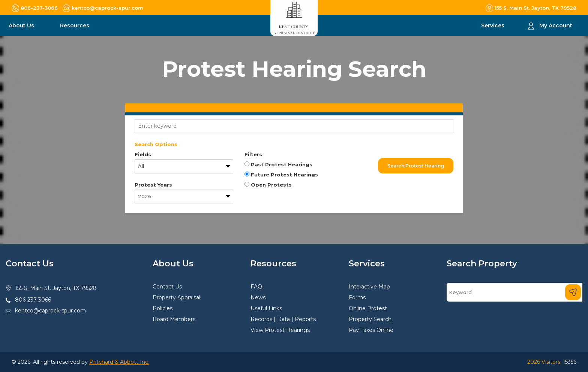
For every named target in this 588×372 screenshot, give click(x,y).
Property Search (370, 319)
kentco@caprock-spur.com (50, 311)
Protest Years (153, 185)
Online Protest (368, 308)
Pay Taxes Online (371, 330)
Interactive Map (369, 287)
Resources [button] (75, 25)
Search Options (156, 144)
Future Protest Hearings (281, 175)
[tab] (294, 108)
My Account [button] (556, 25)
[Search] (514, 292)
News (258, 297)
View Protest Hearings (280, 330)
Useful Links (266, 308)
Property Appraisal (176, 297)
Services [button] (493, 25)
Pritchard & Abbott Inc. (119, 362)
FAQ (256, 287)
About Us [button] (22, 25)
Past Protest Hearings (278, 164)
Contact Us (167, 287)
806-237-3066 (33, 300)
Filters (253, 154)
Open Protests (268, 185)
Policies (163, 308)
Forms (357, 297)
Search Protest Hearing (416, 166)
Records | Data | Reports (283, 319)
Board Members (174, 319)
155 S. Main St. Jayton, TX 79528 (56, 288)
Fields (143, 154)
